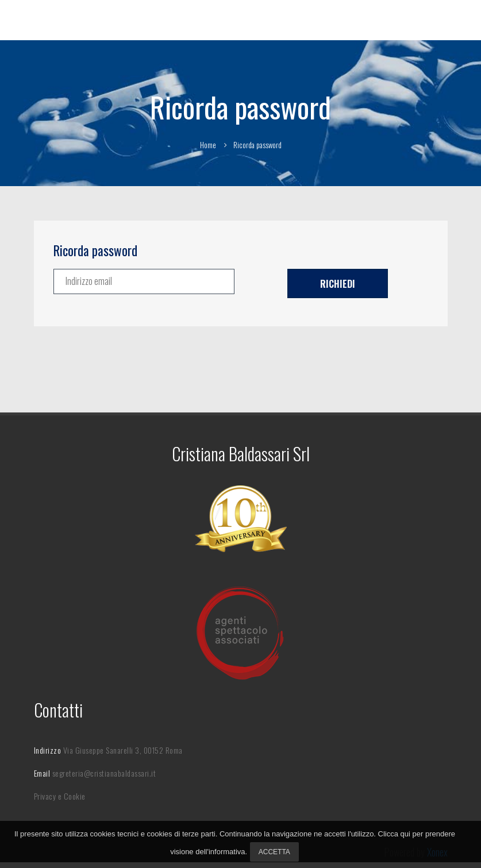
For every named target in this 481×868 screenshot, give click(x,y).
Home (208, 145)
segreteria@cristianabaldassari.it (104, 773)
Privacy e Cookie (60, 796)
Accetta (274, 852)
